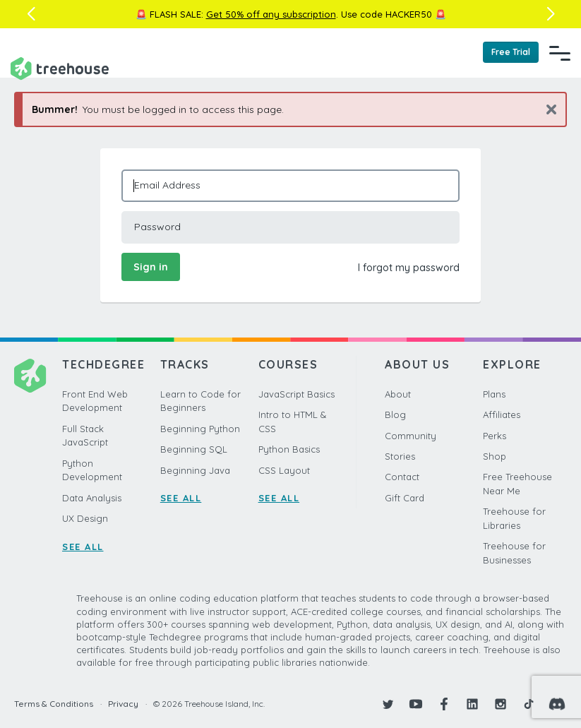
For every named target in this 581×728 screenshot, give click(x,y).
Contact (402, 477)
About (398, 394)
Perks (495, 436)
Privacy (123, 704)
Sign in (151, 267)
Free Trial (511, 52)
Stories (400, 456)
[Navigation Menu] (560, 53)
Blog (395, 414)
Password (157, 227)
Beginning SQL (194, 449)
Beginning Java (195, 470)
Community (411, 436)
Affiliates (502, 414)
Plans (494, 394)
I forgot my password (409, 268)
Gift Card (405, 498)
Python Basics (289, 449)
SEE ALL (83, 547)
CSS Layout (284, 470)
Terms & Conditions (54, 704)
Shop (495, 456)
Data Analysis (92, 498)
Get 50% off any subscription (271, 14)
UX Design (85, 518)
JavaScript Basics (297, 394)
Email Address (167, 185)
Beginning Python (200, 429)
